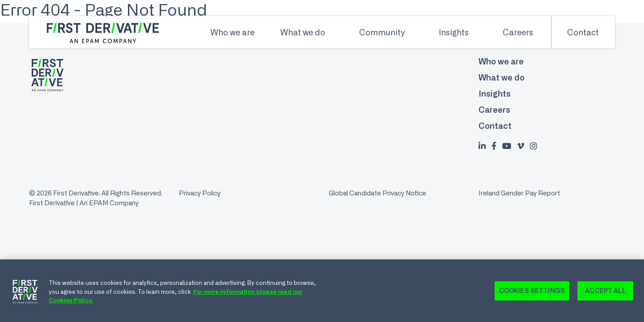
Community (382, 32)
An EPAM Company (109, 203)
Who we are (233, 32)
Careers (518, 32)
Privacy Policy (200, 193)
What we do (303, 32)
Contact (583, 32)
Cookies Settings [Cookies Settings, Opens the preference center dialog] (532, 292)
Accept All (605, 292)
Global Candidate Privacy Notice (377, 193)
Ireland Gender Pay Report (519, 193)
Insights (454, 32)
